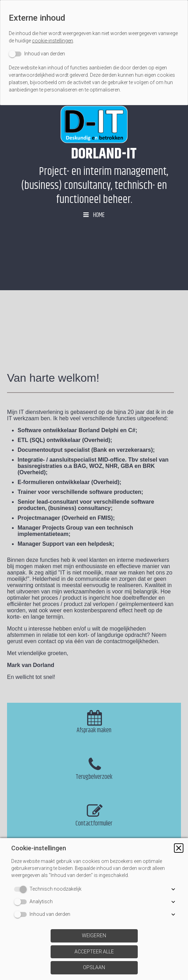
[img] (94, 124)
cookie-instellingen (53, 41)
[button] (179, 848)
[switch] (37, 54)
